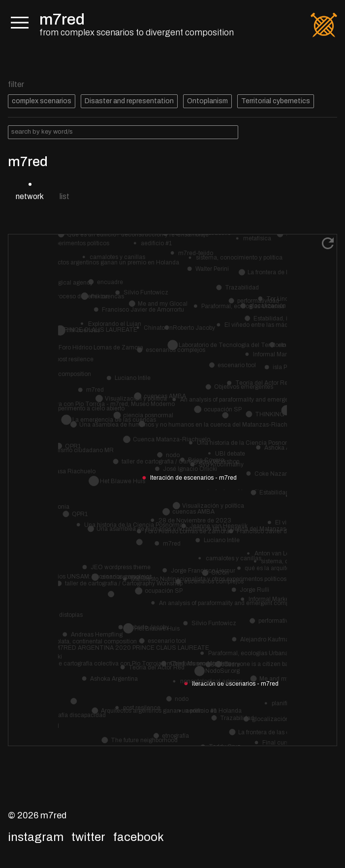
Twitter (88, 837)
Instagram (36, 837)
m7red (62, 19)
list (64, 196)
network (30, 196)
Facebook (139, 837)
